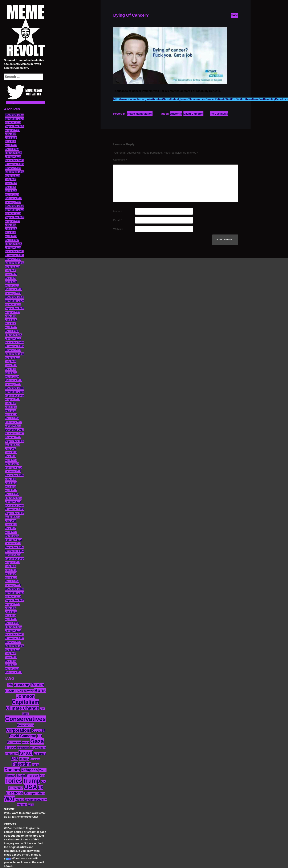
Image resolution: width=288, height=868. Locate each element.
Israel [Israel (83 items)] (26, 753)
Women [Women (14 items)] (22, 805)
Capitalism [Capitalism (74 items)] (26, 702)
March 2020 (12, 331)
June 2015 (11, 525)
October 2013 (13, 597)
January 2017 (13, 472)
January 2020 (13, 339)
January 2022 (13, 248)
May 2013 (11, 616)
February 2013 (14, 627)
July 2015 (11, 521)
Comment (120, 160)
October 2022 (13, 214)
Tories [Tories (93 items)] (14, 781)
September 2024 (15, 126)
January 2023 (13, 202)
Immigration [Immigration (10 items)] (23, 748)
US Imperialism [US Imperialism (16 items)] (34, 793)
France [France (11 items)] (26, 742)
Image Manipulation (140, 114)
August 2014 (13, 563)
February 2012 (14, 672)
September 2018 (15, 396)
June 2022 (11, 229)
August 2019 (13, 358)
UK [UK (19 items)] (43, 782)
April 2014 (11, 578)
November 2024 (14, 119)
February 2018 (14, 422)
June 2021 (11, 274)
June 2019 (11, 365)
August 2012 (13, 650)
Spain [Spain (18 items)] (21, 775)
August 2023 (13, 176)
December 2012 (14, 635)
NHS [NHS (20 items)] (14, 759)
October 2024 (13, 123)
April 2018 (11, 415)
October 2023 (13, 168)
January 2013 (13, 631)
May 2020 (11, 324)
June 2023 (11, 183)
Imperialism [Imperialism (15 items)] (38, 748)
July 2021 (11, 271)
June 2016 (11, 483)
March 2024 (12, 149)
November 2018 (14, 392)
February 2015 (14, 540)
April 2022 (11, 236)
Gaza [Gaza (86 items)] (37, 741)
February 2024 (14, 153)
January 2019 (13, 384)
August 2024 (13, 130)
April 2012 (11, 665)
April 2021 (11, 282)
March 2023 (12, 195)
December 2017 (14, 430)
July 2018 (11, 403)
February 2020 (14, 335)
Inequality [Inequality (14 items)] (11, 754)
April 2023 (11, 191)
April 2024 (11, 145)
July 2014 (11, 566)
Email (117, 220)
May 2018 (11, 411)
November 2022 (14, 210)
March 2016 (12, 494)
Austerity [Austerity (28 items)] (22, 685)
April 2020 (11, 327)
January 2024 (13, 157)
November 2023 (14, 164)
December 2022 (14, 206)
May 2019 (11, 369)
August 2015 (13, 517)
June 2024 (11, 138)
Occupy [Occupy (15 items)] (24, 759)
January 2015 (13, 544)
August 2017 (13, 445)
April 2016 (11, 490)
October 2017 (13, 437)
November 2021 (14, 255)
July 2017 (11, 449)
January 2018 (13, 426)
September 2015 (15, 513)
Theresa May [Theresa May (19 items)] (35, 775)
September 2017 (15, 441)
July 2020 (11, 316)
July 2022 (11, 225)
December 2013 (14, 589)
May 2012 (11, 661)
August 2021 (13, 267)
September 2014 (15, 559)
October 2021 (13, 259)
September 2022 (15, 217)
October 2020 (13, 305)
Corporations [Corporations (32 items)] (19, 730)
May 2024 (11, 142)
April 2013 (11, 619)
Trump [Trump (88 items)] (32, 781)
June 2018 (11, 407)
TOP (8, 859)
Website (118, 229)
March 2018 (12, 418)
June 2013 (11, 612)
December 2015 (14, 506)
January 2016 (13, 502)
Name (118, 211)
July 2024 (11, 134)
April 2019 (11, 373)
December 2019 (14, 343)
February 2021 (14, 289)
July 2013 (11, 608)
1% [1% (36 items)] (10, 685)
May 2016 (11, 487)
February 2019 (14, 380)
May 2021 (11, 278)
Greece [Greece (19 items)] (10, 747)
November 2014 (14, 551)
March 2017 (12, 464)
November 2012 (14, 638)
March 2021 (12, 286)
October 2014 (13, 555)
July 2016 (11, 479)
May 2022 (11, 233)
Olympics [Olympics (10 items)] (35, 759)
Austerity (176, 114)
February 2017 (14, 468)
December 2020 (14, 297)
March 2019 (12, 377)
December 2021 (14, 252)
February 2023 (14, 198)
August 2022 (13, 221)
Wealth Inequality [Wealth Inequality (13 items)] (36, 800)
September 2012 (15, 646)
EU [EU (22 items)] (39, 736)
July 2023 (11, 179)
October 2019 (13, 350)
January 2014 (13, 585)
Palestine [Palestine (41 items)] (21, 764)
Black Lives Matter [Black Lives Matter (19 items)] (19, 691)
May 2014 (11, 574)
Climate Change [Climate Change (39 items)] (22, 708)
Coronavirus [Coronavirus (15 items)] (25, 725)
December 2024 (14, 115)
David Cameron (193, 114)
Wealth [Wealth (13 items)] (20, 800)
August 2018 (13, 399)
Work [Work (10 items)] (31, 805)
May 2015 (11, 528)
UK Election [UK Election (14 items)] (16, 788)
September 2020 (15, 308)
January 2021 (13, 293)
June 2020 (11, 320)
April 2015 (11, 532)
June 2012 (11, 657)
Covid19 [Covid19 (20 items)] (39, 731)
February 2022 (14, 244)
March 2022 (12, 240)
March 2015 (12, 536)
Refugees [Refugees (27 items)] (29, 770)
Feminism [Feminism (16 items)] (14, 742)
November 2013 (14, 593)
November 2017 (14, 434)
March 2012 (12, 669)
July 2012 (11, 654)
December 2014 (14, 547)
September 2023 (15, 172)
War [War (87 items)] (9, 799)
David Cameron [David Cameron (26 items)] (23, 736)
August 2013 (13, 604)
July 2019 (11, 362)
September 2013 (15, 600)
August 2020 (13, 312)
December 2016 (14, 475)
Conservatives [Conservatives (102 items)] (25, 719)
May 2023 (11, 187)
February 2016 (14, 498)
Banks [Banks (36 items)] (38, 685)
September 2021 (15, 263)
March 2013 (12, 623)
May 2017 (11, 456)
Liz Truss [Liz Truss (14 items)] (40, 754)
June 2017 (11, 453)
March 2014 (12, 581)
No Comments (219, 114)
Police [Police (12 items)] (36, 765)
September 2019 (15, 354)
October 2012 (13, 642)
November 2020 (14, 301)
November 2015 (14, 509)
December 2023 (14, 161)
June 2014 (11, 570)
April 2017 (11, 460)
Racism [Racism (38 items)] (12, 770)
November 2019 (14, 346)
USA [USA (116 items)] (31, 787)
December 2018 (14, 388)
